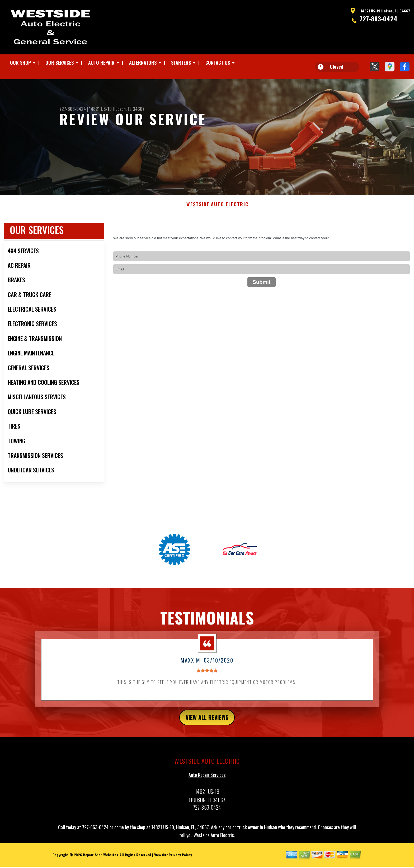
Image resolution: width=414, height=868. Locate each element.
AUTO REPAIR (101, 63)
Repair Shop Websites (100, 864)
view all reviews (207, 726)
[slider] (207, 678)
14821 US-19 (100, 109)
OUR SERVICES (60, 63)
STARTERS (181, 63)
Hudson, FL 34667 (129, 109)
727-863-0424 (378, 18)
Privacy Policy (180, 864)
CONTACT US (218, 63)
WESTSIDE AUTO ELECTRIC (218, 212)
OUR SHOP (20, 63)
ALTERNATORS (143, 63)
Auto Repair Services (207, 784)
